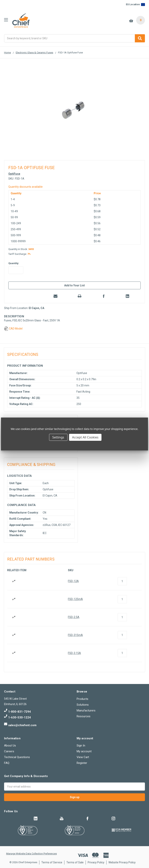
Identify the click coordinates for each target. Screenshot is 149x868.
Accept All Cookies (85, 437)
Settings (58, 437)
